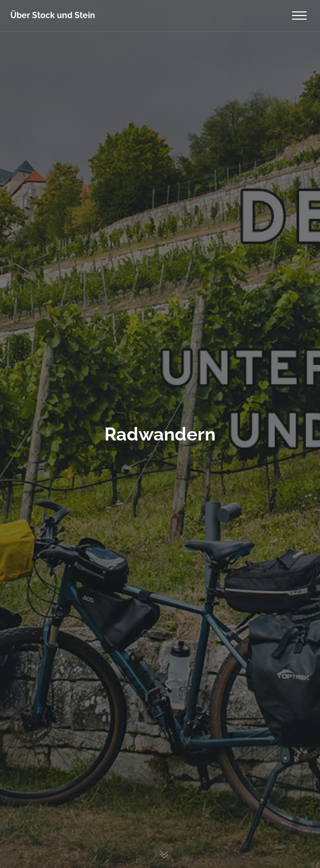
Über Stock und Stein (53, 15)
